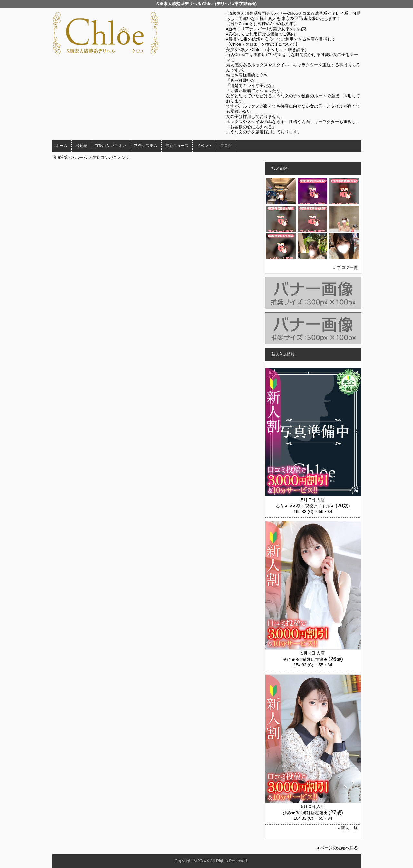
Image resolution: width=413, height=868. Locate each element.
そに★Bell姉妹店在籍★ (305, 659)
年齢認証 (62, 157)
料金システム (146, 146)
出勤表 (81, 146)
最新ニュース (177, 146)
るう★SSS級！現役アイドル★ (305, 506)
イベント (204, 146)
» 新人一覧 (348, 828)
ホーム (62, 146)
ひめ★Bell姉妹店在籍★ (305, 813)
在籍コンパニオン (111, 146)
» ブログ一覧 (346, 268)
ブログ (226, 146)
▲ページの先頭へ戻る (337, 848)
